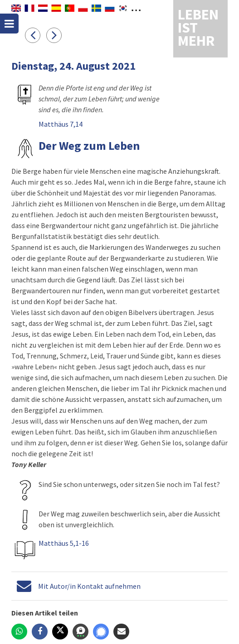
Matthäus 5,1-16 (64, 543)
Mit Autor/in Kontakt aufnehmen (89, 586)
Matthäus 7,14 (61, 124)
